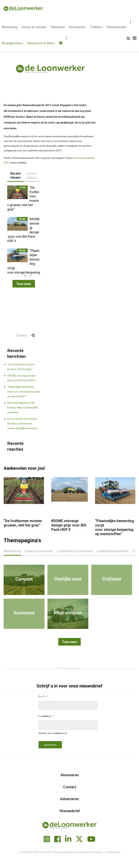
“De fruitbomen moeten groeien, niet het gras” (23, 523)
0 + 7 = (42, 696)
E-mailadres (45, 716)
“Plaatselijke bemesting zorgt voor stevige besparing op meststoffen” (23, 391)
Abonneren (70, 775)
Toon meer (24, 284)
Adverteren (69, 799)
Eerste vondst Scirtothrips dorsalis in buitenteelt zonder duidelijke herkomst (22, 423)
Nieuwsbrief (70, 811)
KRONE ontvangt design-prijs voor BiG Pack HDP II (69, 525)
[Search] (128, 38)
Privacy (57, 852)
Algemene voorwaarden (76, 852)
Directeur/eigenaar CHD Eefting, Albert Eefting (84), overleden (23, 407)
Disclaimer (98, 852)
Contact (70, 787)
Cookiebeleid (113, 852)
